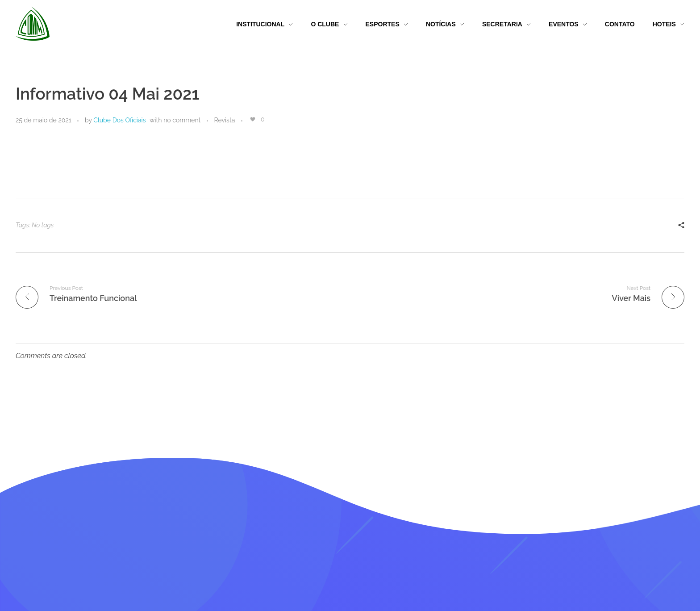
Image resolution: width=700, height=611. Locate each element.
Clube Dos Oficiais (119, 120)
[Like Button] (253, 119)
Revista (225, 120)
